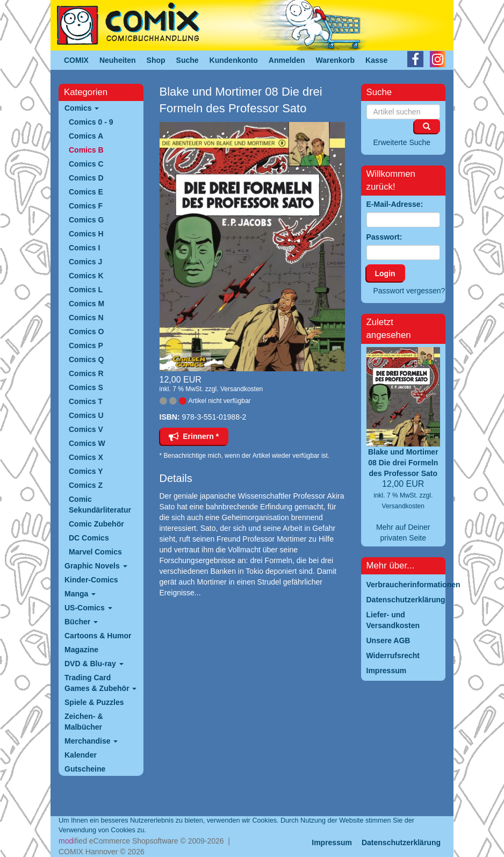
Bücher (81, 622)
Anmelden (287, 60)
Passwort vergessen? (409, 291)
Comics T (86, 401)
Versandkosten (242, 389)
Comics (82, 108)
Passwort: (384, 237)
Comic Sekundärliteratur (100, 505)
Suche (188, 60)
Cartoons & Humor (98, 636)
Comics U (86, 415)
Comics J (85, 262)
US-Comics (88, 608)
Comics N (86, 318)
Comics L (86, 290)
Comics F (86, 206)
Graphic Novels (96, 566)
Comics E (86, 192)
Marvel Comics (95, 552)
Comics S (86, 387)
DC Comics (89, 538)
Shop (156, 60)
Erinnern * (194, 436)
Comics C (86, 164)
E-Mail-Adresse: (395, 204)
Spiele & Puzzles (94, 702)
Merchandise (91, 741)
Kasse (376, 60)
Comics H (86, 234)
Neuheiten (118, 60)
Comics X (86, 457)
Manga (80, 594)
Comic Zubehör (96, 524)
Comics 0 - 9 (91, 122)
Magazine (81, 650)
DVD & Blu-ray (94, 664)
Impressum (332, 842)
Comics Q (86, 359)
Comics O (86, 332)
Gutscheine (85, 769)
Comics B (86, 150)
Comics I (84, 248)
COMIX (76, 60)
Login (385, 273)
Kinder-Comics (91, 580)
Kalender (81, 755)
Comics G (86, 220)
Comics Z (86, 485)
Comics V (86, 429)
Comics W (87, 443)
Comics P (86, 345)
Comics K (86, 276)
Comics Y (86, 471)
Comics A (86, 136)
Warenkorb (336, 60)
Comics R (86, 373)
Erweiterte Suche (402, 142)
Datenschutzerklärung (401, 842)
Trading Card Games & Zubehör (100, 683)
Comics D (86, 178)
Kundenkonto (234, 60)
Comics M (87, 304)
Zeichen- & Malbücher (84, 722)
